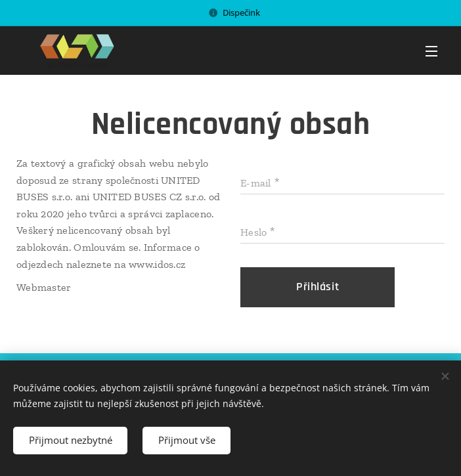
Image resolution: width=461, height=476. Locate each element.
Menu (431, 51)
